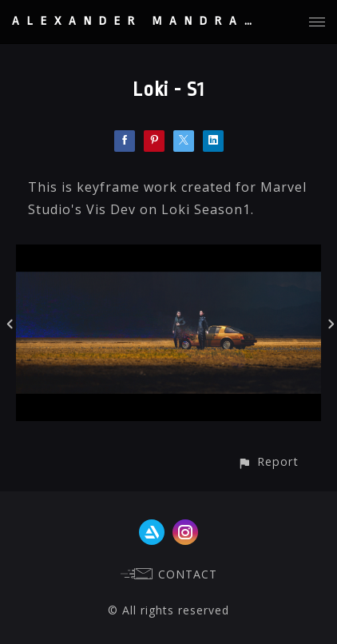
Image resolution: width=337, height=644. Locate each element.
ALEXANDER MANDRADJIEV (161, 21)
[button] (268, 461)
